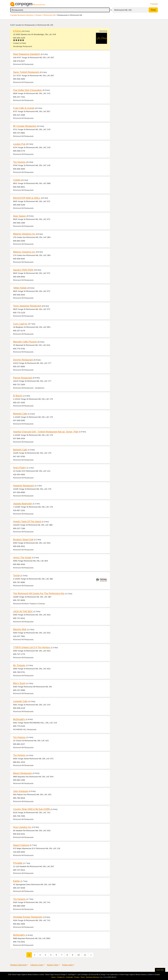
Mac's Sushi (19, 683)
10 (79, 955)
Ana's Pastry (19, 468)
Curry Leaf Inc (20, 324)
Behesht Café (20, 450)
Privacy (77, 977)
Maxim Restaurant (22, 773)
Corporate (69, 977)
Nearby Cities (53, 965)
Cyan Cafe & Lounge (24, 108)
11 (85, 955)
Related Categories (18, 965)
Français (154, 4)
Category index (37, 965)
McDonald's (19, 719)
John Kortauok (20, 791)
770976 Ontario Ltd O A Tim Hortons (32, 647)
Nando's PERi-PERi (23, 270)
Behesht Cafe (20, 414)
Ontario (39, 15)
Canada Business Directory (22, 15)
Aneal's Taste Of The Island (27, 521)
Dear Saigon (19, 216)
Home (54, 977)
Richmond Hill (50, 15)
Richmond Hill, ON (123, 10)
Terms (83, 977)
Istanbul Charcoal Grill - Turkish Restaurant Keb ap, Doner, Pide (46, 432)
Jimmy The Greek (22, 558)
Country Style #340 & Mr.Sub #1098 (31, 809)
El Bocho (18, 396)
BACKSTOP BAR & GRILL (27, 198)
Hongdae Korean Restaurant (28, 917)
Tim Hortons (19, 162)
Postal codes (67, 965)
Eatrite (16, 881)
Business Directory (93, 977)
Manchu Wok (20, 629)
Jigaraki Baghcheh (23, 504)
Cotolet (17, 180)
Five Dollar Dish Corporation (28, 90)
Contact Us (61, 977)
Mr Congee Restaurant (25, 126)
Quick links (160, 970)
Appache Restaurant (24, 486)
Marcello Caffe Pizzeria (25, 342)
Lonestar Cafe (20, 701)
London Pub (19, 144)
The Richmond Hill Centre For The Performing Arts (39, 593)
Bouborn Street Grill (23, 539)
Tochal (16, 575)
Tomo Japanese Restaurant (27, 306)
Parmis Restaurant (23, 378)
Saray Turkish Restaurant (26, 72)
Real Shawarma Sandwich (27, 54)
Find (153, 10)
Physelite (18, 863)
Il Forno (17, 31)
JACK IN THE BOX (23, 611)
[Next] (91, 955)
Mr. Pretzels (19, 665)
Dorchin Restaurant (23, 360)
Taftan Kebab (20, 288)
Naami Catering (21, 845)
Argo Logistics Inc (22, 827)
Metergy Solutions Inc (24, 234)
